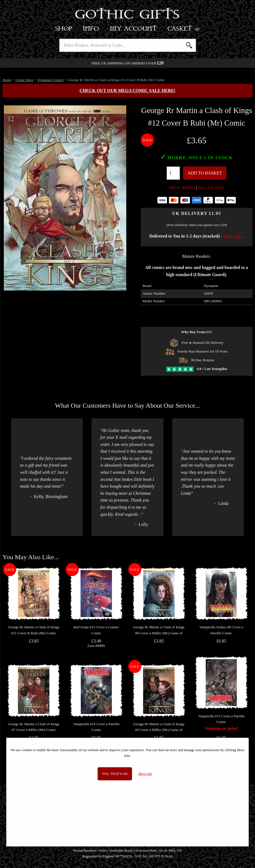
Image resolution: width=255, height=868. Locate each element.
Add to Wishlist (182, 187)
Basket (184, 29)
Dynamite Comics (51, 80)
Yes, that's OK (115, 774)
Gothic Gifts (127, 15)
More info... (234, 236)
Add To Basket (205, 173)
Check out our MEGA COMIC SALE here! (127, 91)
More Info (145, 774)
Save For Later (211, 187)
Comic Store (25, 80)
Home (7, 80)
